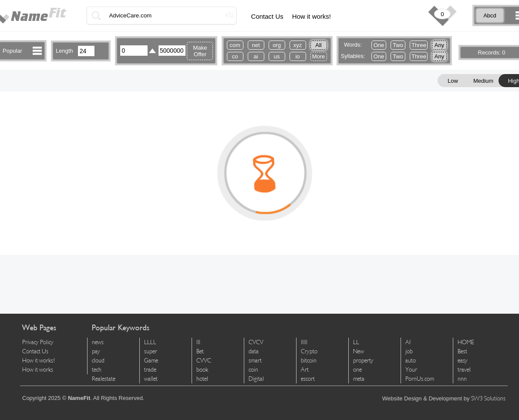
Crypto (309, 351)
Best (462, 351)
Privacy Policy (38, 342)
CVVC (204, 361)
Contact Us (267, 16)
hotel (202, 379)
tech (97, 370)
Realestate (104, 379)
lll (198, 342)
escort (308, 379)
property (363, 361)
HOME (466, 342)
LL (356, 342)
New (359, 351)
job (409, 351)
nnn (462, 379)
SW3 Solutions (488, 398)
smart (255, 361)
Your (411, 370)
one (357, 370)
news (98, 342)
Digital (256, 379)
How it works (38, 370)
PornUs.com (420, 379)
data (254, 351)
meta (359, 379)
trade (150, 370)
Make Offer (200, 51)
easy (463, 361)
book (202, 370)
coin (253, 370)
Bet (200, 351)
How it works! (312, 16)
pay (96, 351)
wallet (151, 379)
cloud (98, 361)
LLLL (150, 342)
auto (411, 361)
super (151, 351)
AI (408, 342)
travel (464, 370)
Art (305, 370)
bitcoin (309, 361)
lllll (304, 342)
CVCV (256, 342)
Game (151, 361)
